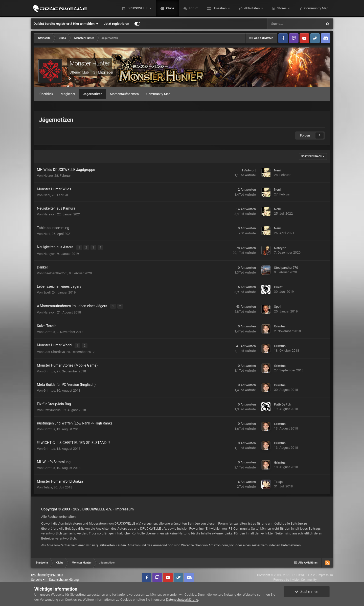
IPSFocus (57, 574)
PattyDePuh (52, 408)
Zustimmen (307, 592)
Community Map (316, 8)
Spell (47, 292)
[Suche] (295, 24)
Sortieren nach (313, 156)
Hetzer (48, 176)
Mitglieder (68, 94)
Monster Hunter (89, 63)
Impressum (124, 508)
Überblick (46, 94)
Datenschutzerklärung (64, 578)
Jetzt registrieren (116, 24)
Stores (282, 8)
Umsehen (220, 8)
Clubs (170, 8)
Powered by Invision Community (295, 578)
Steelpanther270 (55, 273)
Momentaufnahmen (124, 94)
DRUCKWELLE (138, 8)
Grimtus (49, 331)
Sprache (38, 578)
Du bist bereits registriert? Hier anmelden (66, 24)
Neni (277, 170)
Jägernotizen (93, 94)
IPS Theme (38, 574)
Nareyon (50, 214)
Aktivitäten (252, 8)
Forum (193, 8)
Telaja (48, 486)
